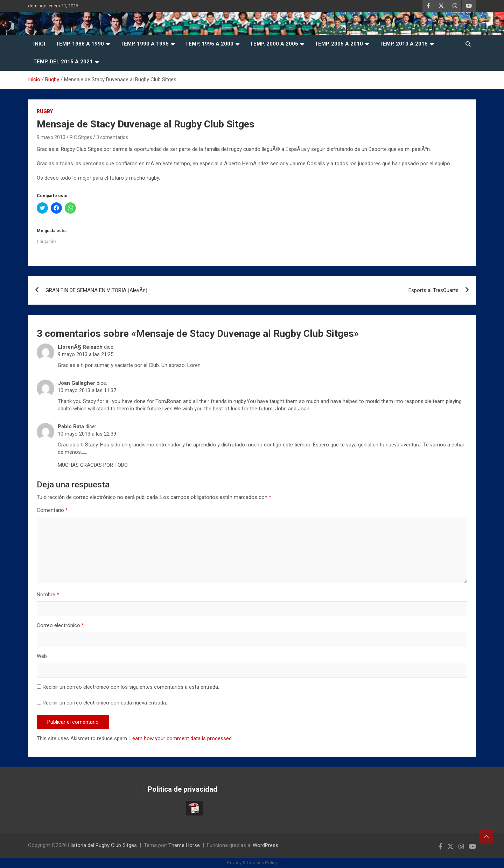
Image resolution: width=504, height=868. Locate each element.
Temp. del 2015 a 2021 (63, 62)
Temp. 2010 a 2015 (404, 44)
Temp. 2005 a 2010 (339, 44)
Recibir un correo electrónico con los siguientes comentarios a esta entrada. (131, 687)
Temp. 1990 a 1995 (145, 44)
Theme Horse (184, 845)
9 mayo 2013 (51, 137)
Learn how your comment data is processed (181, 738)
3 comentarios (112, 137)
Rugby (45, 111)
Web (42, 656)
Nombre (48, 595)
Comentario (52, 510)
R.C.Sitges (81, 137)
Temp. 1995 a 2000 (209, 44)
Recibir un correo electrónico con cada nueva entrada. (105, 703)
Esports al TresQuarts (433, 290)
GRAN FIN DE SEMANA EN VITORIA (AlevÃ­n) (96, 290)
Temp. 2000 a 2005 (274, 44)
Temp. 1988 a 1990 (80, 44)
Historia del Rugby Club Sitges (103, 845)
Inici (39, 44)
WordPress (265, 845)
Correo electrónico (60, 625)
